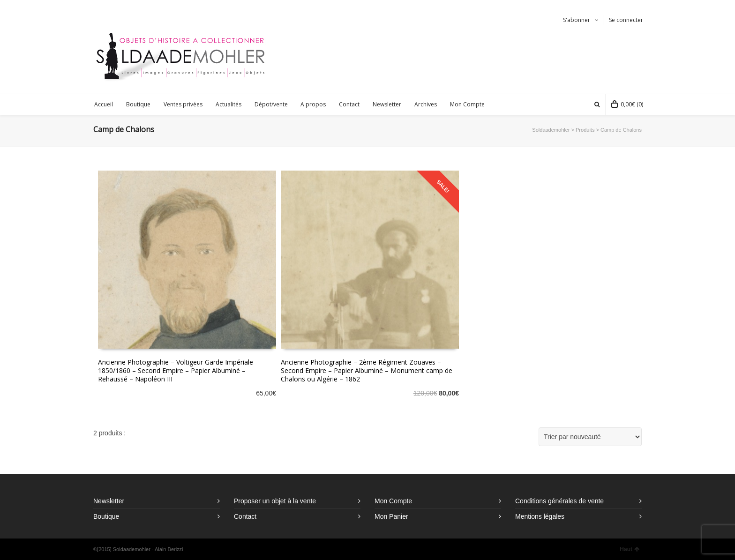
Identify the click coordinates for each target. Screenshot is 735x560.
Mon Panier (391, 516)
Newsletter (109, 501)
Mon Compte (393, 501)
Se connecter (626, 20)
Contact (245, 516)
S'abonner (577, 20)
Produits (585, 130)
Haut (630, 549)
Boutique (106, 516)
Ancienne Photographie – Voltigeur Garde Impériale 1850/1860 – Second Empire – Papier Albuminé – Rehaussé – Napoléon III (176, 370)
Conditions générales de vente (559, 501)
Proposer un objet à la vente (275, 501)
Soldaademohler (551, 130)
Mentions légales (540, 516)
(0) (627, 104)
